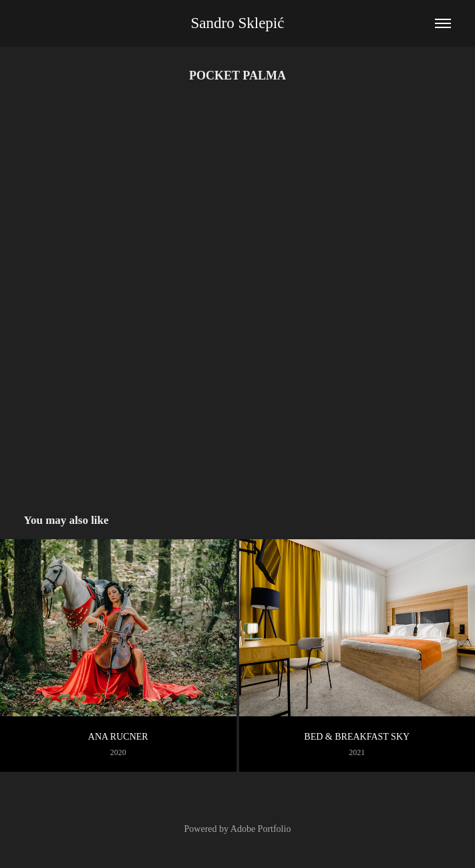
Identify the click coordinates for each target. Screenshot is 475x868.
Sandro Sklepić (238, 23)
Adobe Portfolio (261, 829)
